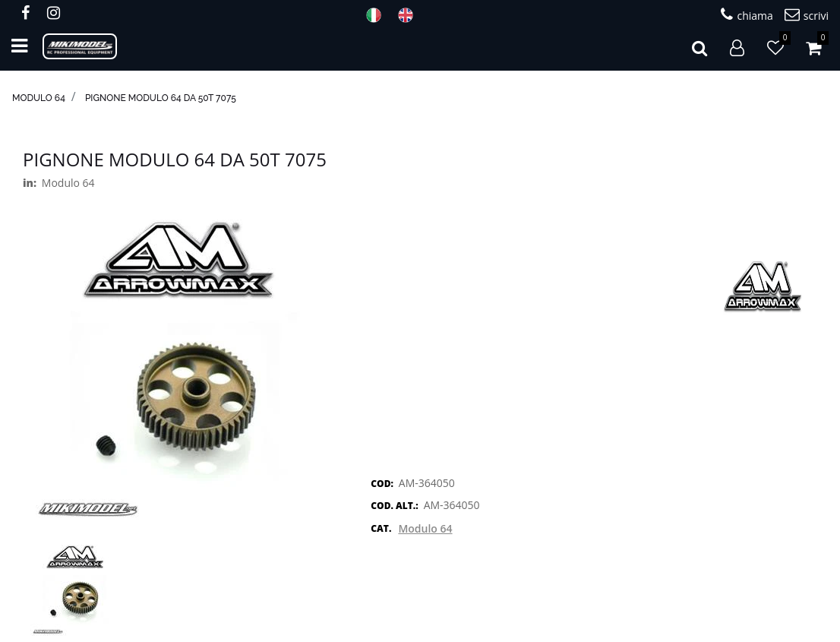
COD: (382, 484)
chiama (747, 15)
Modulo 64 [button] (425, 528)
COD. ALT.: (394, 506)
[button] (699, 46)
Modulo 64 (39, 98)
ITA (378, 15)
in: (30, 183)
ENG (410, 15)
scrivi (807, 15)
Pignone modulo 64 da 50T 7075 (161, 98)
